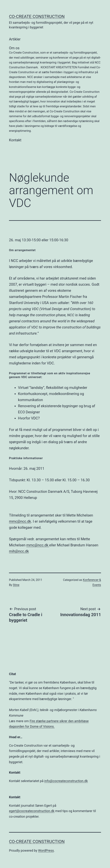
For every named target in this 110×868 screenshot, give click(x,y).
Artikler (15, 39)
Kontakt (15, 140)
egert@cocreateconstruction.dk (32, 811)
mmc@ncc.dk (20, 521)
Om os (55, 90)
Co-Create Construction (37, 17)
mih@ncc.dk (19, 551)
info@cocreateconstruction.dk (66, 781)
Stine (16, 585)
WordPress (46, 850)
